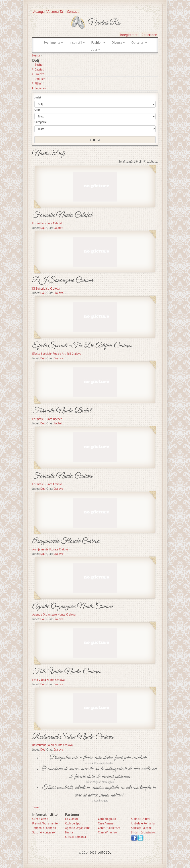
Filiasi (38, 83)
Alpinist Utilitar (141, 819)
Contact (73, 11)
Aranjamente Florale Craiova (66, 541)
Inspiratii (76, 43)
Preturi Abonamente (45, 823)
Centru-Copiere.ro (109, 828)
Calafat (39, 69)
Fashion (97, 43)
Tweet (36, 807)
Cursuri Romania (76, 837)
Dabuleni (40, 79)
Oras (37, 110)
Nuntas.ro (104, 23)
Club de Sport (74, 823)
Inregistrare (129, 35)
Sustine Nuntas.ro (44, 832)
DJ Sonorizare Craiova (63, 280)
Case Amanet (106, 823)
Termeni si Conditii (44, 828)
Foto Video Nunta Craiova (66, 672)
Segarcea (40, 88)
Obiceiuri (138, 43)
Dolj (43, 228)
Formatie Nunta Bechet (62, 411)
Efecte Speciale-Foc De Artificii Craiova (82, 346)
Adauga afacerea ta (48, 11)
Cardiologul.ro (107, 819)
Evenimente (52, 43)
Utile (94, 49)
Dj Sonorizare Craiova (46, 289)
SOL (109, 853)
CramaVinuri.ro (107, 832)
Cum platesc (40, 819)
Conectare (149, 35)
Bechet (39, 65)
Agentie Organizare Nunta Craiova (73, 606)
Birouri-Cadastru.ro (143, 832)
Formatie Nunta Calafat (62, 215)
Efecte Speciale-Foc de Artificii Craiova (57, 354)
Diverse (117, 43)
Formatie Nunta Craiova (62, 476)
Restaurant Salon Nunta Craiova (73, 737)
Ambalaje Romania (143, 823)
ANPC (102, 853)
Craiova (39, 74)
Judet (38, 97)
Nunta (36, 55)
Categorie (41, 122)
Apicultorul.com (141, 828)
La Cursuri (71, 819)
